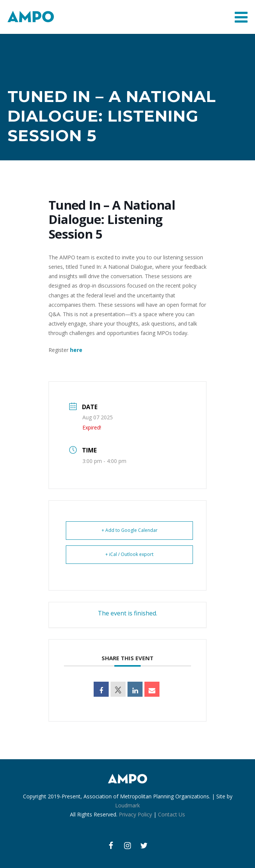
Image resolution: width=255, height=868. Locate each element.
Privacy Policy (135, 814)
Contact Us (172, 814)
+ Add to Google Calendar (130, 530)
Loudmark (127, 805)
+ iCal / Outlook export (129, 554)
